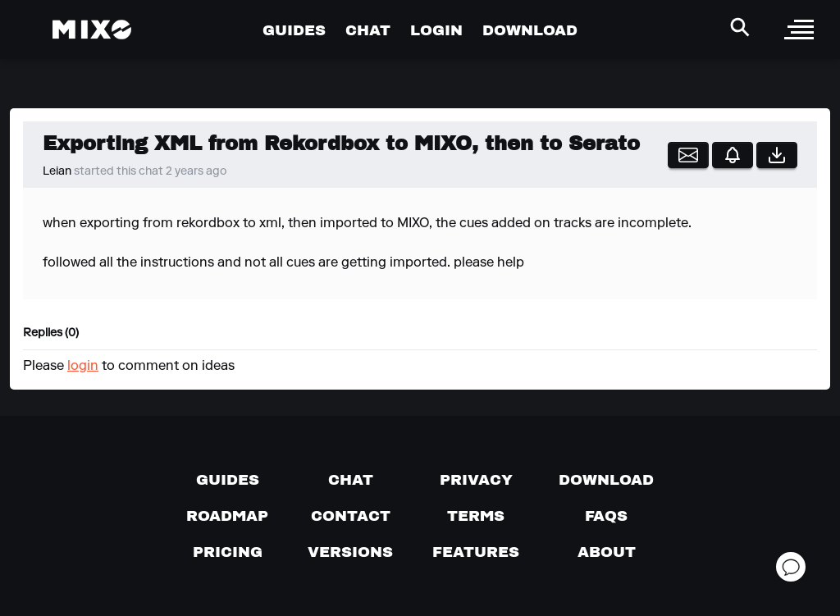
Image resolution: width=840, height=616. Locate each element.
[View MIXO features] (476, 552)
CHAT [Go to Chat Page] (368, 30)
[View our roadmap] (227, 516)
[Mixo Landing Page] (92, 30)
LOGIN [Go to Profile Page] (436, 30)
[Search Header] (740, 27)
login (83, 367)
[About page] (607, 552)
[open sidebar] (799, 30)
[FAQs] (606, 516)
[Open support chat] (791, 567)
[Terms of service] (476, 516)
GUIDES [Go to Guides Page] (294, 30)
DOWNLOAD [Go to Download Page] (530, 30)
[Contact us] (351, 516)
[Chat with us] (351, 480)
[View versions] (350, 552)
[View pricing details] (228, 552)
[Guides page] (228, 480)
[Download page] (606, 480)
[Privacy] (476, 480)
